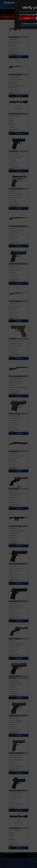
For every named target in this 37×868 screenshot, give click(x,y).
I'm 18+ (27, 18)
